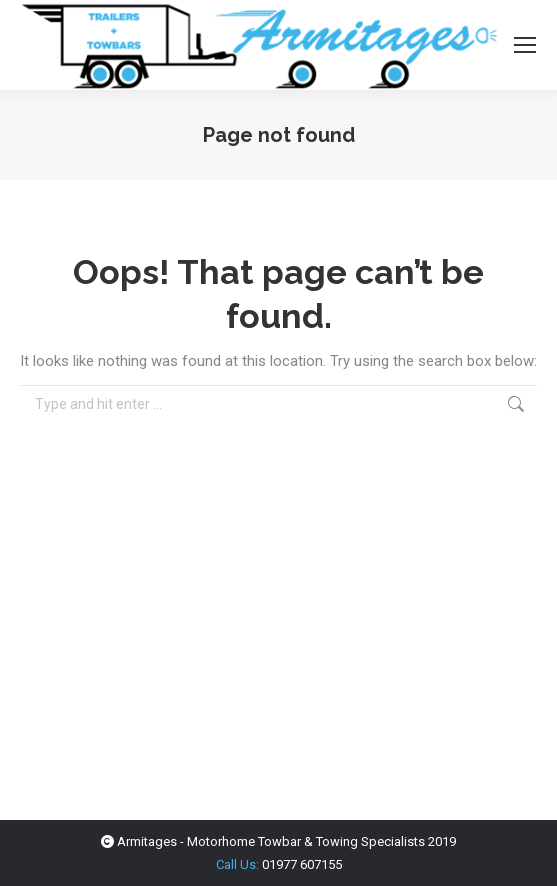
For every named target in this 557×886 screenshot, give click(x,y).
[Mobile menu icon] (525, 45)
